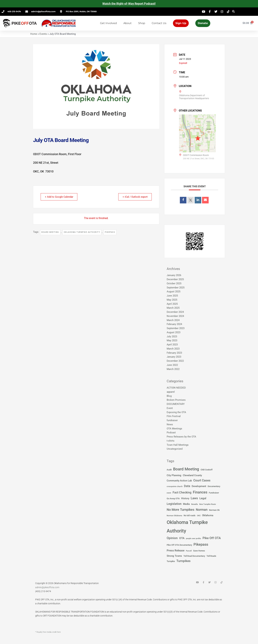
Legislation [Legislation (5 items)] (174, 504)
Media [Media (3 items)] (186, 504)
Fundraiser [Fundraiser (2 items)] (214, 493)
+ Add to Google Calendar (60, 197)
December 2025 (175, 279)
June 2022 (172, 365)
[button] (233, 12)
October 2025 (174, 283)
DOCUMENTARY (176, 404)
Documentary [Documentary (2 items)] (214, 486)
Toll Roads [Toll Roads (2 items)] (211, 556)
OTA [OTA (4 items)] (182, 538)
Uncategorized (175, 449)
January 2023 (174, 357)
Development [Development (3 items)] (199, 486)
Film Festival (174, 416)
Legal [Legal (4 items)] (203, 498)
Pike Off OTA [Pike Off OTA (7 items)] (212, 538)
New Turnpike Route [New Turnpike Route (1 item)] (208, 504)
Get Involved (108, 23)
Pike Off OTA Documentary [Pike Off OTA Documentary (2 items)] (179, 545)
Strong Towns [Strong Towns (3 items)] (174, 556)
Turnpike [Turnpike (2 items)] (171, 561)
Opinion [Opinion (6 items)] (172, 538)
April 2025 (172, 304)
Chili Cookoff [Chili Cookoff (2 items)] (207, 470)
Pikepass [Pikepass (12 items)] (201, 544)
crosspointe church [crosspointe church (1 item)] (175, 486)
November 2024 (175, 316)
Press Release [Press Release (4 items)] (176, 551)
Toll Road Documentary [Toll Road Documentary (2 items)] (194, 556)
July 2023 (172, 336)
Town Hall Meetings (178, 445)
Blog (169, 396)
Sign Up (181, 23)
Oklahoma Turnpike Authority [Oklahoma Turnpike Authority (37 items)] (187, 527)
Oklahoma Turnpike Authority (82, 232)
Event (170, 408)
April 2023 (172, 345)
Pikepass (110, 232)
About (128, 23)
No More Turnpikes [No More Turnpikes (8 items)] (181, 510)
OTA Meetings (174, 429)
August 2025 (174, 292)
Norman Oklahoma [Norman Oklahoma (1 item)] (174, 516)
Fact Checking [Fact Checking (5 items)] (182, 492)
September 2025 (176, 288)
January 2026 (174, 275)
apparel (171, 392)
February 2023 (174, 353)
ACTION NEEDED (176, 388)
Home (34, 34)
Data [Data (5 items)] (187, 486)
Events (43, 34)
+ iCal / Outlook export (134, 197)
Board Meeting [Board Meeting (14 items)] (186, 469)
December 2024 (175, 312)
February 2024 (174, 324)
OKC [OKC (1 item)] (199, 516)
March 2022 (173, 369)
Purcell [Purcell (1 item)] (189, 551)
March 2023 (173, 349)
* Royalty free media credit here (48, 632)
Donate (203, 23)
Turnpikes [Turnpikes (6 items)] (183, 561)
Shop (142, 23)
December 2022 (175, 361)
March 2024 (173, 320)
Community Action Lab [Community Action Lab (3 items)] (179, 481)
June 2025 (172, 296)
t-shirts (171, 441)
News (170, 424)
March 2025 (173, 308)
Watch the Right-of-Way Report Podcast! (129, 4)
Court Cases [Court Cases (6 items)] (202, 480)
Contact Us (159, 23)
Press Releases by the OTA (181, 437)
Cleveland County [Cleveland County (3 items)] (192, 475)
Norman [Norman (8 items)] (202, 510)
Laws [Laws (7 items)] (194, 498)
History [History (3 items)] (185, 498)
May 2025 (172, 300)
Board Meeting (50, 232)
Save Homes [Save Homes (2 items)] (199, 551)
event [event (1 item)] (169, 493)
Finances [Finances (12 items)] (200, 492)
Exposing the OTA (176, 412)
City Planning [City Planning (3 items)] (174, 475)
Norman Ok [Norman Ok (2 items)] (214, 510)
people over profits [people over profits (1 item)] (193, 539)
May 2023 (172, 340)
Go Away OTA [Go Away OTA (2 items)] (173, 498)
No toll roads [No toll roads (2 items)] (190, 515)
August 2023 (174, 332)
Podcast (171, 433)
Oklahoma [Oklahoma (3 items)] (208, 515)
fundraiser (172, 420)
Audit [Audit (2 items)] (169, 470)
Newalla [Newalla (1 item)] (194, 504)
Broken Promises (176, 400)
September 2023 (176, 328)
